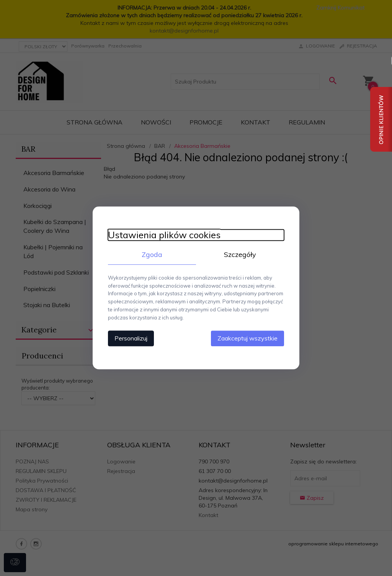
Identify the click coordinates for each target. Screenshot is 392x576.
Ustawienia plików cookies (164, 235)
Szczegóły (240, 254)
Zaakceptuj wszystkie (247, 339)
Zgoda (152, 254)
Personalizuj (131, 339)
